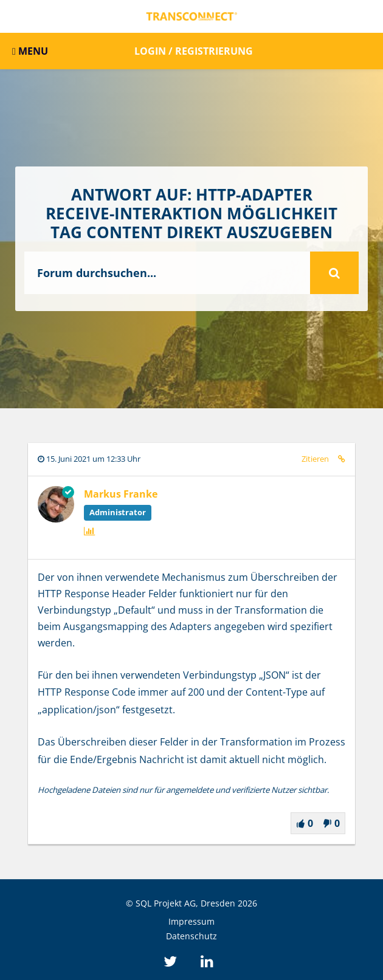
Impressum (191, 921)
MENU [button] (30, 51)
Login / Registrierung (194, 51)
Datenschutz (191, 936)
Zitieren (315, 459)
